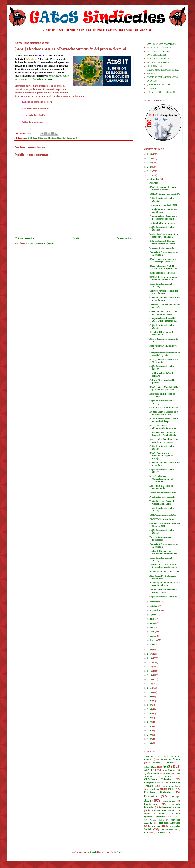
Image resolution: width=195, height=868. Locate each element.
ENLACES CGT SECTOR (159, 51)
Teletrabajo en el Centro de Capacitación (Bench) (162, 502)
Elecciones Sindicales (57, 138)
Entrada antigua (124, 238)
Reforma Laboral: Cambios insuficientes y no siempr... (163, 242)
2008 (150, 701)
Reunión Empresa (170, 823)
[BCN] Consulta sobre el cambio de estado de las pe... (164, 420)
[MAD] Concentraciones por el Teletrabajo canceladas (164, 260)
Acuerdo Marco (171, 759)
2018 (150, 658)
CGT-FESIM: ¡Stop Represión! (164, 408)
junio (153, 623)
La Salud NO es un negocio (162, 223)
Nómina (162, 814)
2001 (150, 730)
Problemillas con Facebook (162, 497)
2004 (150, 718)
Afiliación (171, 763)
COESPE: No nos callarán (162, 519)
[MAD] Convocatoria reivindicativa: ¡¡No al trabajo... (161, 456)
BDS (168, 773)
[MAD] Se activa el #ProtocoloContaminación (163, 427)
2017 (150, 662)
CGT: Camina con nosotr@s (163, 515)
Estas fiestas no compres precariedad (161, 538)
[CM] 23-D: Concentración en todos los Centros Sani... (163, 278)
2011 (150, 688)
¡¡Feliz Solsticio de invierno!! (163, 273)
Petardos (154, 183)
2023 (150, 167)
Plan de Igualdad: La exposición (164, 572)
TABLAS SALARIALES (158, 59)
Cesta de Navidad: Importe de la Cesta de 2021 (165, 525)
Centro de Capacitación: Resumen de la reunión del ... (164, 552)
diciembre (155, 179)
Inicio (76, 238)
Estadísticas (151, 796)
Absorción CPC (153, 756)
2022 (150, 171)
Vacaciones (161, 833)
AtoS (166, 766)
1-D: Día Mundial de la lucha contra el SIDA (163, 591)
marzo (153, 636)
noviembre (155, 602)
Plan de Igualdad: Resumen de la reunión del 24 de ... (165, 584)
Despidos (154, 789)
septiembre (155, 610)
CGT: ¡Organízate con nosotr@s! (165, 194)
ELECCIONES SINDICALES (160, 62)
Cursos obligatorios (171, 786)
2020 (150, 650)
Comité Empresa (40, 138)
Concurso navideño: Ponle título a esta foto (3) (164, 292)
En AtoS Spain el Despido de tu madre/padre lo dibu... (164, 413)
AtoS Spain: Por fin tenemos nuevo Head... (163, 577)
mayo (153, 627)
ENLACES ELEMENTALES (160, 47)
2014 (150, 675)
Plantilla (161, 817)
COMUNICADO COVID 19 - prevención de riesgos (163, 313)
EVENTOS (152, 81)
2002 (150, 726)
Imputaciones (150, 804)
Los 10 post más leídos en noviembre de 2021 (161, 487)
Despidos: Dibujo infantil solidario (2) (161, 333)
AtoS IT (29, 138)
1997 (150, 739)
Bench (168, 776)
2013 (150, 679)
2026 (150, 154)
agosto (153, 615)
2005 (150, 714)
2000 (150, 735)
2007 (150, 705)
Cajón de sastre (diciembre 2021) (165, 596)
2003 (150, 722)
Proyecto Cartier (157, 820)
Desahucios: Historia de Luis (163, 493)
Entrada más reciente (26, 238)
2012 (150, 684)
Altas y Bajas (150, 767)
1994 (150, 743)
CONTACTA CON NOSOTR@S (161, 44)
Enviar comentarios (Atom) (41, 243)
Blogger (120, 852)
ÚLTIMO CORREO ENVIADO (161, 92)
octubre (154, 606)
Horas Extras (169, 801)
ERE (171, 789)
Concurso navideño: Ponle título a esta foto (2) (164, 299)
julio (152, 619)
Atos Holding (169, 770)
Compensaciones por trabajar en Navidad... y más (165, 354)
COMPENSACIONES (157, 55)
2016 (150, 667)
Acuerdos (155, 763)
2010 (150, 692)
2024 (150, 163)
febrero (154, 640)
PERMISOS (152, 73)
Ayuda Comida (151, 773)
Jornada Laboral (171, 807)
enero (153, 644)
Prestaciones (175, 817)
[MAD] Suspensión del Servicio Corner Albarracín (164, 188)
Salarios (155, 826)
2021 (150, 175)
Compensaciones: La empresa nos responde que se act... (163, 217)
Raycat (93, 852)
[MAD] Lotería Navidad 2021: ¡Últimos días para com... (164, 388)
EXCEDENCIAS (154, 66)
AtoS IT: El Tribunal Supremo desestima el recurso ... (164, 441)
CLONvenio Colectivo (158, 779)
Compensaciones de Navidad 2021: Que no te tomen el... (163, 320)
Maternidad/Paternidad (163, 811)
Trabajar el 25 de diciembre (162, 248)
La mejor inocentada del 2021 (163, 205)
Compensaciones (153, 783)
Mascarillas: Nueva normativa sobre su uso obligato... (164, 235)
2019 (150, 654)
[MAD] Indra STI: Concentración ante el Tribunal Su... (161, 479)
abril (153, 632)
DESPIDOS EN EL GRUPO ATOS (162, 77)
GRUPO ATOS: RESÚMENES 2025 (163, 70)
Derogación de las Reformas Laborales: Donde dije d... (163, 434)
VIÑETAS (151, 88)
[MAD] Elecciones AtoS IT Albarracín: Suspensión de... (164, 267)
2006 (150, 709)
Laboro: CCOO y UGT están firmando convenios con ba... (164, 566)
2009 (150, 696)
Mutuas (147, 814)
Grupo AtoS (72, 138)
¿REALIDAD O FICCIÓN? (159, 85)
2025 (150, 158)
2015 (150, 671)
